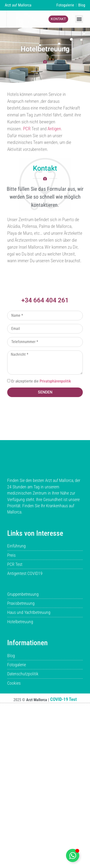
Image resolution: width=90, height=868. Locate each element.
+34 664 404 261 (45, 300)
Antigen (54, 129)
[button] (79, 19)
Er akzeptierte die (41, 381)
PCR (27, 129)
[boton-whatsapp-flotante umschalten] (73, 855)
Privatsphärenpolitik (55, 381)
